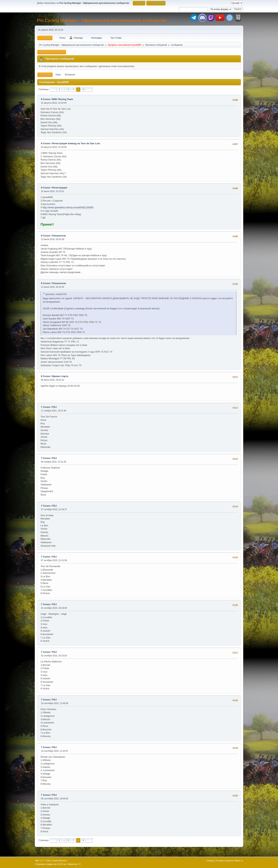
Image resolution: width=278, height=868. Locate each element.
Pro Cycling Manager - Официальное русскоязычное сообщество (102, 20)
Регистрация (60, 188)
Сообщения (45, 75)
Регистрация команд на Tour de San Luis (76, 143)
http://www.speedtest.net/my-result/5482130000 (68, 207)
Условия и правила (225, 861)
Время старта (60, 376)
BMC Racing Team (63, 99)
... (64, 89)
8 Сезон (45, 99)
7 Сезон (45, 407)
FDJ (54, 407)
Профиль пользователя (52, 52)
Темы (58, 75)
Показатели (59, 236)
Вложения (70, 75)
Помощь (211, 861)
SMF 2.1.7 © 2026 (43, 861)
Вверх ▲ (239, 861)
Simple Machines (60, 861)
